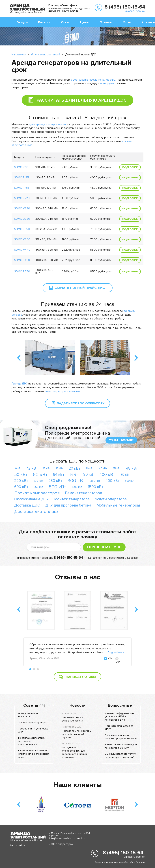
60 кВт (40, 475)
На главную (19, 55)
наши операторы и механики (63, 391)
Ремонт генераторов (84, 493)
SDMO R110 (21, 167)
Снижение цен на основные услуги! (72, 719)
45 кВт (117, 468)
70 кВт (74, 475)
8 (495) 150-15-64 (125, 7)
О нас (65, 22)
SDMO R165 (22, 188)
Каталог (44, 22)
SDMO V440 (22, 250)
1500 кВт (95, 487)
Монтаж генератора (72, 499)
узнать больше (121, 440)
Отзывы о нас (78, 577)
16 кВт (60, 468)
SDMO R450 (22, 260)
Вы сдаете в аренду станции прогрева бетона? (121, 737)
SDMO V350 (22, 239)
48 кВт (132, 468)
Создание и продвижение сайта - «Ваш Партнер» (120, 862)
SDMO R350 (22, 229)
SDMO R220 (22, 198)
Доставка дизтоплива (36, 512)
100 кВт (108, 475)
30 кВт (90, 468)
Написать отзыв (81, 677)
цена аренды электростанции (48, 124)
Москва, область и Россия (26, 12)
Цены (85, 22)
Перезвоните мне (104, 547)
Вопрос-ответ (121, 706)
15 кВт (47, 468)
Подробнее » (116, 652)
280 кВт (55, 481)
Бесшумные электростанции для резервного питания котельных (74, 752)
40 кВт (103, 468)
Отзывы (106, 22)
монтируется (108, 83)
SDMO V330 (22, 208)
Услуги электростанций (45, 55)
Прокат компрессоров (37, 493)
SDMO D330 (22, 219)
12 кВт (32, 468)
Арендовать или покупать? (28, 715)
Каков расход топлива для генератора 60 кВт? (121, 746)
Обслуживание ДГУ (32, 499)
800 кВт (58, 487)
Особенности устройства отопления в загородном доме (34, 754)
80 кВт (89, 475)
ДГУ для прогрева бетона (68, 505)
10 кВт (18, 468)
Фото (127, 22)
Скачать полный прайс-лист (81, 288)
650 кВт (38, 487)
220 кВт (21, 481)
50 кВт (21, 475)
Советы (31, 706)
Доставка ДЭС (27, 505)
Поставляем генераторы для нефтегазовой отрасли (77, 734)
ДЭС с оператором (61, 844)
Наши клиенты (77, 785)
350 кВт (95, 481)
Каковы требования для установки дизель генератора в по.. (120, 717)
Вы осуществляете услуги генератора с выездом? (120, 755)
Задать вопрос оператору (81, 403)
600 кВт (21, 487)
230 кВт (38, 481)
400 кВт (112, 481)
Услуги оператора (111, 499)
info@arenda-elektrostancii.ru (67, 838)
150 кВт (125, 475)
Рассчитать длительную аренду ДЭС (74, 99)
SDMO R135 (22, 177)
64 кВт (59, 475)
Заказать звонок (134, 11)
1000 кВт (77, 487)
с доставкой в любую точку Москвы (93, 80)
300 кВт (76, 481)
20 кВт (74, 468)
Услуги (22, 22)
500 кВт (130, 481)
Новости (77, 706)
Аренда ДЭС (20, 384)
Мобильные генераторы (118, 505)
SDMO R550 (22, 271)
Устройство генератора (32, 722)
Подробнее (130, 167)
